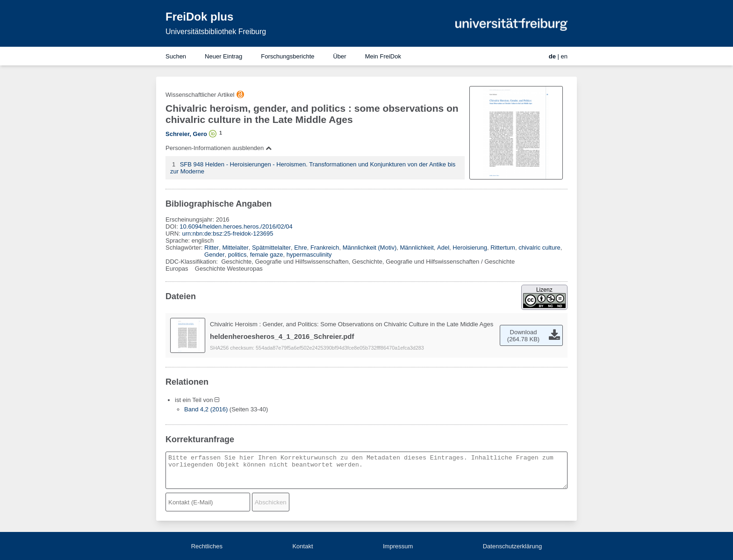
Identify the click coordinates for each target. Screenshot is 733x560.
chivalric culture (539, 248)
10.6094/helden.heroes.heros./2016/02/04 (236, 226)
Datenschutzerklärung (512, 546)
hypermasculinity (309, 255)
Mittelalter (235, 248)
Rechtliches (207, 546)
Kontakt (302, 546)
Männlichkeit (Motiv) (370, 248)
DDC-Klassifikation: (193, 262)
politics (237, 255)
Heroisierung (470, 248)
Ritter (212, 248)
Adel (443, 248)
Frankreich (325, 248)
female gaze (267, 255)
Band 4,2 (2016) (206, 409)
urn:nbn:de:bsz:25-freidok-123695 (227, 233)
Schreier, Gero (186, 134)
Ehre (300, 248)
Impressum (398, 546)
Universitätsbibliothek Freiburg (216, 32)
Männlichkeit (417, 248)
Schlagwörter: (185, 248)
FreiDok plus (199, 17)
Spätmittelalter (271, 248)
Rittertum (503, 248)
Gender (214, 255)
